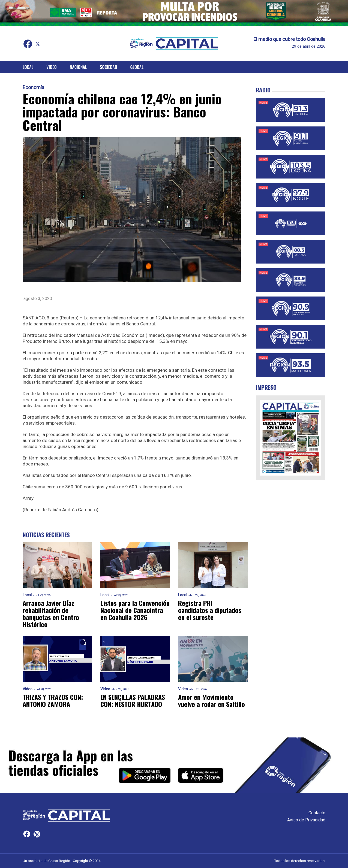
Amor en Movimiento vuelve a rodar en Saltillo (211, 700)
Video (51, 67)
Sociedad (109, 67)
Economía (33, 87)
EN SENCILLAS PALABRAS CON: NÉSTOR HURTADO (133, 700)
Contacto (317, 813)
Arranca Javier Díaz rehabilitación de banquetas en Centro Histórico (51, 613)
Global (137, 67)
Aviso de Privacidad (306, 820)
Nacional (78, 67)
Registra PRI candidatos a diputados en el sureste (210, 610)
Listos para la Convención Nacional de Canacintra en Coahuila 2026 (135, 610)
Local (28, 67)
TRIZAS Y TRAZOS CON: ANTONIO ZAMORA (53, 700)
